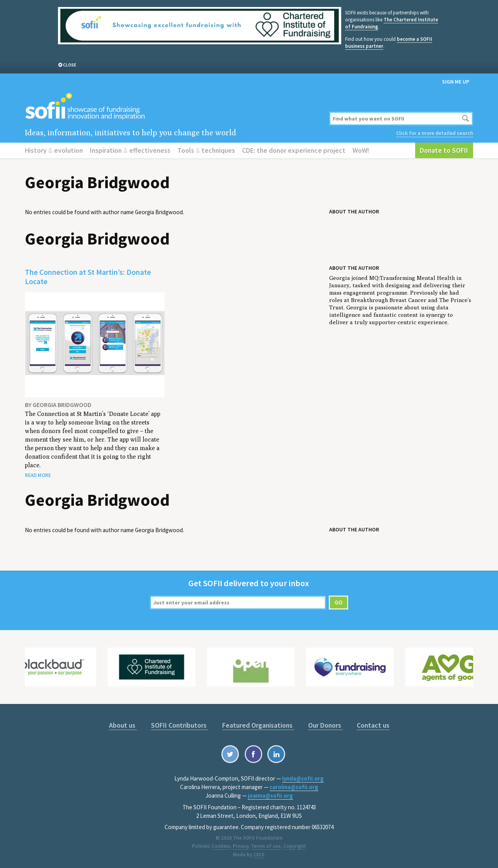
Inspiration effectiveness (130, 150)
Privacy (240, 846)
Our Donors (325, 725)
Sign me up (456, 82)
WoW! (361, 150)
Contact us (373, 725)
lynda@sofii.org (303, 778)
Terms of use (266, 846)
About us (123, 725)
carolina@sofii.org (294, 787)
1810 (259, 855)
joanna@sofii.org (270, 796)
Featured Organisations (258, 725)
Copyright (295, 846)
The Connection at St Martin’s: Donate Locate (88, 277)
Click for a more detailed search (435, 133)
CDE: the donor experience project (294, 150)
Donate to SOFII (444, 150)
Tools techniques (206, 150)
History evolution (54, 150)
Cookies (221, 846)
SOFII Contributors (180, 725)
